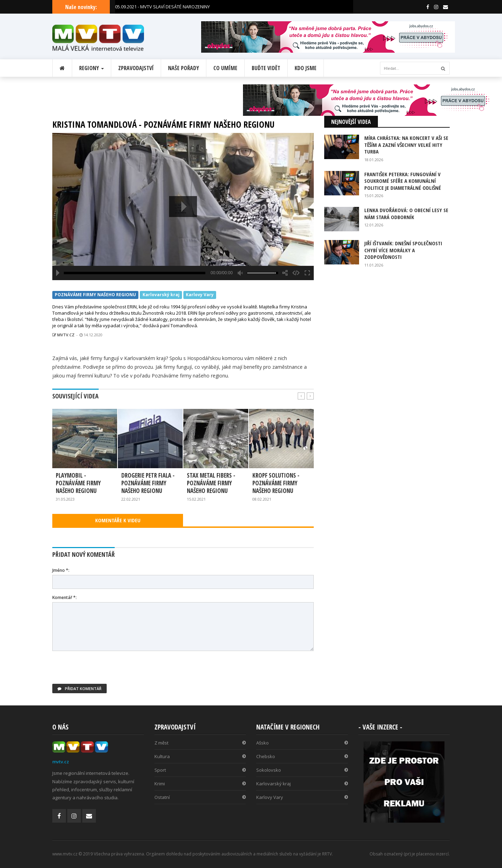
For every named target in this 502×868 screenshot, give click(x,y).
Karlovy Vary (200, 295)
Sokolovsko (302, 770)
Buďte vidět (266, 68)
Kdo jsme (306, 68)
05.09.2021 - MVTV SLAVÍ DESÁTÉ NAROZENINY (162, 7)
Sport (200, 770)
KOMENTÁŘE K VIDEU (118, 520)
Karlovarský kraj (161, 295)
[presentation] (105, 670)
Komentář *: (64, 597)
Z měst (200, 743)
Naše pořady (184, 68)
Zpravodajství (136, 68)
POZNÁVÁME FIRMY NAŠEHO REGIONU (95, 295)
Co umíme (225, 68)
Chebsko (302, 756)
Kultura (200, 756)
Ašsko (302, 743)
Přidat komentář (79, 689)
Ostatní (200, 797)
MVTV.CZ (63, 335)
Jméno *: (61, 570)
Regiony (92, 68)
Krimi (200, 784)
